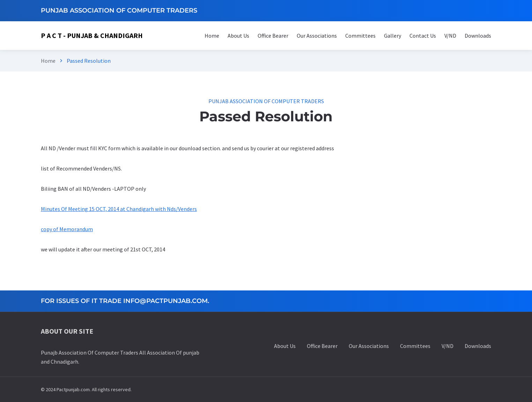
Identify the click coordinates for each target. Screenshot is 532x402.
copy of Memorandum (67, 229)
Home (48, 61)
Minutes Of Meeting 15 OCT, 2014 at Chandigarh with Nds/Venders (119, 209)
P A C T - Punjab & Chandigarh (92, 35)
